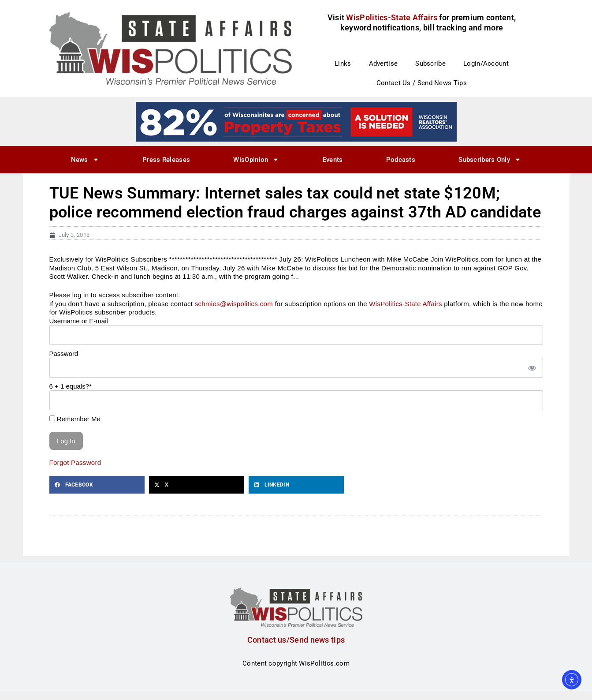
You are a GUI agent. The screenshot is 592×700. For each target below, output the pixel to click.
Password (64, 354)
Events (333, 160)
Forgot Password (75, 462)
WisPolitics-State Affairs (406, 304)
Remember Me (75, 419)
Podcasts (401, 160)
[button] (97, 485)
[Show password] (532, 368)
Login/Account (486, 64)
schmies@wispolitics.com (234, 304)
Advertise (383, 64)
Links (343, 64)
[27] (296, 121)
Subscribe (430, 64)
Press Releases (166, 160)
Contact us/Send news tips (296, 640)
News (85, 159)
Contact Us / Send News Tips (422, 83)
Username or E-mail (79, 321)
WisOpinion (256, 159)
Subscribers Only (490, 159)
